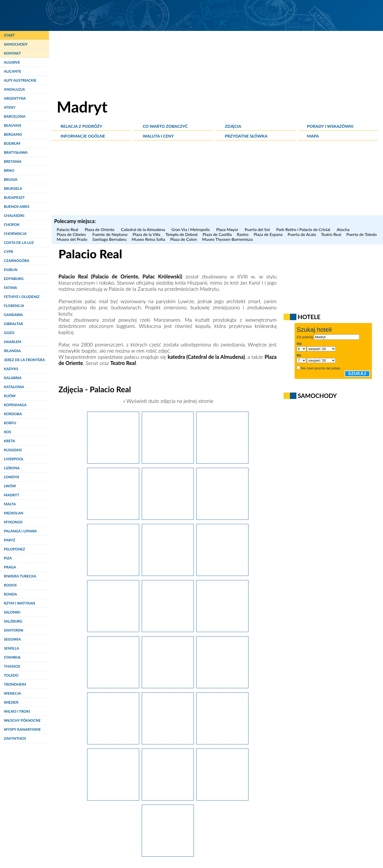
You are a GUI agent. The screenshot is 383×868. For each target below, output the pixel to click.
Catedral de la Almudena (144, 229)
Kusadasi (13, 450)
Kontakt (12, 53)
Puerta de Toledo (361, 234)
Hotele (309, 317)
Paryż (10, 540)
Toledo (11, 675)
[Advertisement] (217, 179)
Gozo (9, 333)
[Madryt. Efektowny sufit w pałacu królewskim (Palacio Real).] (168, 686)
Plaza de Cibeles (72, 234)
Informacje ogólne (83, 136)
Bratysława (16, 152)
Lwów (10, 486)
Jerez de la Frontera (24, 360)
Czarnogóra (17, 261)
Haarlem (13, 342)
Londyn (11, 477)
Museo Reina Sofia (148, 239)
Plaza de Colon (183, 239)
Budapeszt (14, 197)
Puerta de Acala (302, 234)
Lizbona (12, 468)
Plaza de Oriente (100, 229)
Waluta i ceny (158, 136)
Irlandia (12, 351)
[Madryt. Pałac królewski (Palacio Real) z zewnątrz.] (168, 518)
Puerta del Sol (258, 229)
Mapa (313, 136)
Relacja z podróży (81, 126)
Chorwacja (15, 233)
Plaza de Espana (268, 234)
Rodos (10, 585)
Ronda (10, 594)
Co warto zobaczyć (165, 126)
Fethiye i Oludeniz (22, 297)
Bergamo (13, 134)
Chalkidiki (14, 215)
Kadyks (11, 369)
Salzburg (13, 621)
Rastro (243, 234)
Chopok (12, 224)
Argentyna (15, 98)
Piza (8, 558)
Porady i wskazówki (330, 126)
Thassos (12, 666)
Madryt (12, 495)
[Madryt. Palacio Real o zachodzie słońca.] (222, 462)
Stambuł (12, 657)
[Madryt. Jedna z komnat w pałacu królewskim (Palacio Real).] (113, 798)
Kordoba (13, 414)
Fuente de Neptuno (110, 234)
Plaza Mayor (228, 229)
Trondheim (15, 684)
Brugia (11, 179)
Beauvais (13, 125)
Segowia (12, 639)
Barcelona (15, 116)
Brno (9, 170)
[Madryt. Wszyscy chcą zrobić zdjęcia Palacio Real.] (222, 518)
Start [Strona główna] (9, 35)
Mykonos (13, 522)
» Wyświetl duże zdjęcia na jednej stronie (168, 401)
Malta (10, 504)
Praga (10, 567)
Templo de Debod (181, 234)
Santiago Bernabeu (110, 239)
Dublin (11, 270)
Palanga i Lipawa (20, 531)
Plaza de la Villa (147, 234)
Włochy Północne (22, 720)
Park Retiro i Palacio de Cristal (304, 229)
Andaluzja (14, 89)
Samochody (16, 44)
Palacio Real (68, 229)
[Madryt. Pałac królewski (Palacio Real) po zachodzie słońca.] (113, 462)
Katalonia (14, 387)
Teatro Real (331, 234)
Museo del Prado (72, 239)
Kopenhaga (15, 405)
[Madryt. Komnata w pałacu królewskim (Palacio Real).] (222, 742)
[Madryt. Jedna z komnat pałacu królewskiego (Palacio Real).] (168, 855)
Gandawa (13, 315)
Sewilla (11, 648)
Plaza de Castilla (217, 234)
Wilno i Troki (17, 711)
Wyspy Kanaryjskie (22, 729)
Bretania (13, 161)
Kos (7, 432)
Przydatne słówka (246, 136)
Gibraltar (13, 324)
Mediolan (14, 513)
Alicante (13, 71)
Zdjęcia (233, 126)
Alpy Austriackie (20, 80)
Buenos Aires (17, 206)
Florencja (14, 306)
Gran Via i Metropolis (191, 229)
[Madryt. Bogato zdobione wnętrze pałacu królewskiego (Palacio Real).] (168, 630)
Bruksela (13, 188)
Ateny (10, 107)
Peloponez (14, 549)
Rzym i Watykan (19, 603)
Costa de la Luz (19, 242)
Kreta (10, 441)
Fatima (10, 288)
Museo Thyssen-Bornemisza (227, 239)
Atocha (344, 229)
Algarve (12, 62)
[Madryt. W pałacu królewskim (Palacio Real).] (168, 798)
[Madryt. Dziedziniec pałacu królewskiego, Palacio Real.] (222, 798)
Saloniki (12, 612)
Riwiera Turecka (20, 576)
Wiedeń (11, 702)
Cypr (9, 252)
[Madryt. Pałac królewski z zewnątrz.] (113, 630)
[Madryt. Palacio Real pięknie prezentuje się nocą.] (113, 518)
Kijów (10, 396)
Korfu (10, 423)
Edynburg (14, 279)
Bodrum (12, 143)
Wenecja (12, 693)
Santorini (14, 630)
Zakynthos (15, 738)
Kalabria (13, 378)
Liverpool (14, 459)
